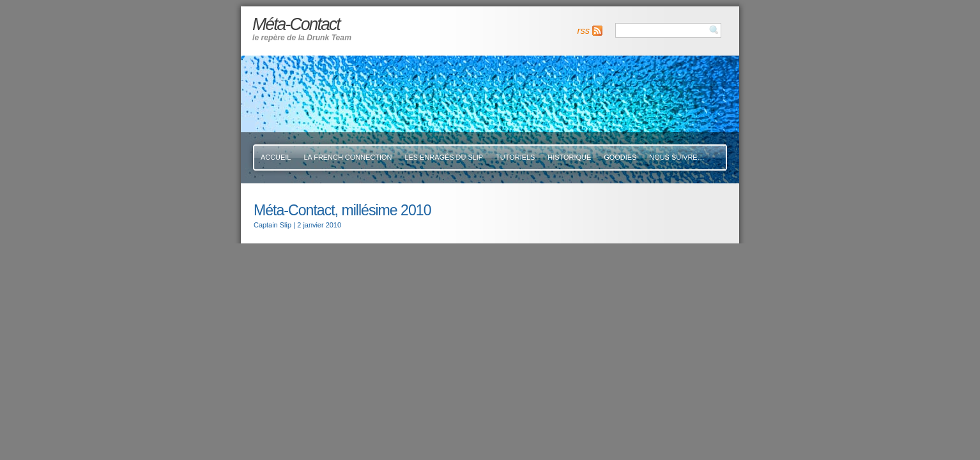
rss (584, 31)
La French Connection (348, 157)
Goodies (620, 157)
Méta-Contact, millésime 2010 (342, 210)
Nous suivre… (677, 157)
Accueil (276, 157)
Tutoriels (515, 157)
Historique (569, 157)
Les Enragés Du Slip (444, 157)
